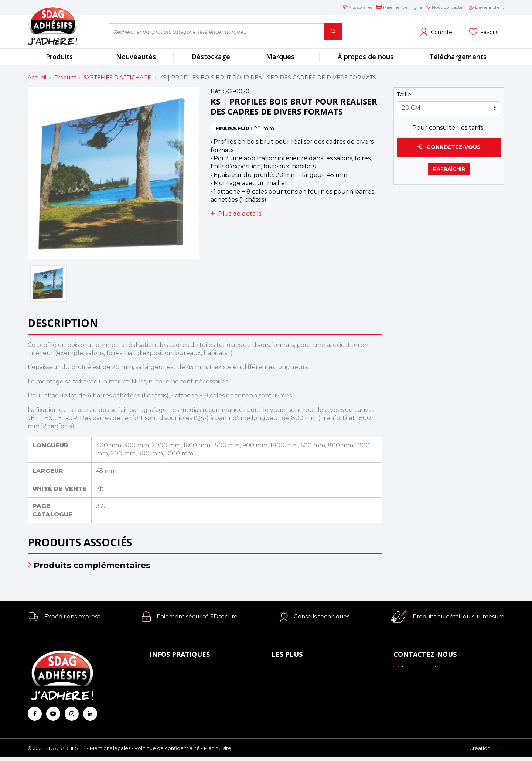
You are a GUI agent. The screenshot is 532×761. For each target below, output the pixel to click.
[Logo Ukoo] (498, 752)
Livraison (163, 690)
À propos (163, 670)
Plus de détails (236, 214)
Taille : (405, 94)
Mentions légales (110, 752)
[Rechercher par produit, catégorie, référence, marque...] (217, 32)
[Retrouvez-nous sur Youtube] (53, 714)
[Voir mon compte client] (436, 32)
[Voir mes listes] (484, 32)
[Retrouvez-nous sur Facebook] (35, 714)
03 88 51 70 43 (417, 679)
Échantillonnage (295, 680)
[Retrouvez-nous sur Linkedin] (90, 714)
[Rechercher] (333, 32)
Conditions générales (179, 700)
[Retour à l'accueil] (63, 25)
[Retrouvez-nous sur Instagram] (72, 714)
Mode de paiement (177, 680)
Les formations (293, 700)
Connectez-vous (449, 147)
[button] (64, 617)
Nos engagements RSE (305, 670)
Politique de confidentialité (167, 752)
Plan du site (218, 752)
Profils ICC (287, 690)
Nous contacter (418, 668)
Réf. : (217, 91)
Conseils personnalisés (303, 711)
